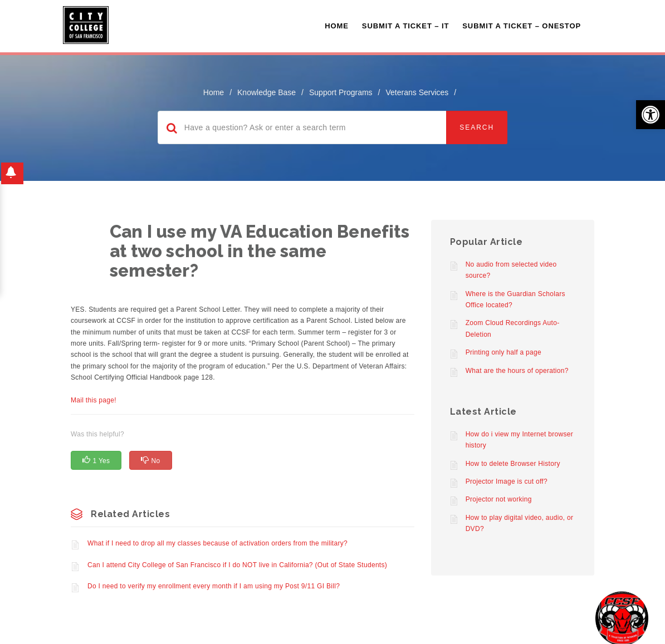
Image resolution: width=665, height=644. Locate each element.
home (214, 92)
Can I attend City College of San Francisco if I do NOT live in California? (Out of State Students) (237, 565)
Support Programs (341, 92)
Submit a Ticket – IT (405, 26)
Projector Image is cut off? (507, 481)
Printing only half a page (503, 352)
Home (337, 26)
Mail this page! (94, 400)
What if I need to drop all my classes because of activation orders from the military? (217, 543)
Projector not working (499, 499)
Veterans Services (417, 92)
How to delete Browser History (513, 464)
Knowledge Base (267, 92)
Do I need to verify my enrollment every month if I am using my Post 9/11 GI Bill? (214, 586)
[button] (651, 115)
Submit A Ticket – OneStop (522, 26)
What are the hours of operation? (517, 371)
